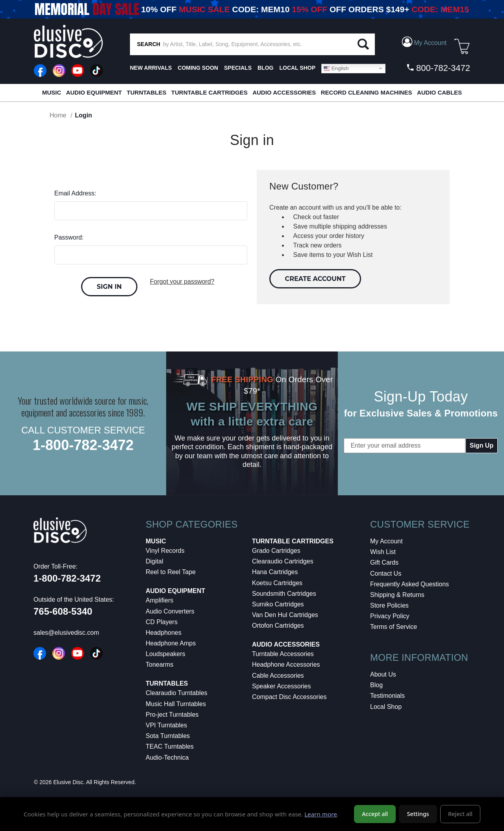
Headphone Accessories (286, 665)
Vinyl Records (165, 551)
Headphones (164, 633)
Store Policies (389, 605)
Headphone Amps (171, 643)
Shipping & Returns (397, 595)
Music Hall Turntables (176, 704)
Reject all (460, 814)
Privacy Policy (390, 616)
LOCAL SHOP (297, 68)
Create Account (315, 279)
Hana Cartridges (275, 572)
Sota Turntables (168, 736)
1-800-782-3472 (83, 445)
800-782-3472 (438, 68)
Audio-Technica (167, 758)
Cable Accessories (278, 676)
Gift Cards (384, 562)
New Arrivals (151, 68)
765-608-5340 (63, 611)
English (336, 68)
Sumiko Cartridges (278, 604)
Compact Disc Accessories (289, 697)
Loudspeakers (166, 654)
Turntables (147, 92)
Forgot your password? (182, 282)
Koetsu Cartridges (277, 583)
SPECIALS (238, 68)
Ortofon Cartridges (278, 626)
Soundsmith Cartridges (284, 594)
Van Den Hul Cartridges (285, 615)
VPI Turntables (166, 725)
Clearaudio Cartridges (283, 561)
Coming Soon (198, 68)
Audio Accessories (284, 92)
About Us (383, 674)
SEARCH (149, 44)
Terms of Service (394, 627)
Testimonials (387, 696)
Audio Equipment (94, 92)
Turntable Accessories (283, 654)
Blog (376, 685)
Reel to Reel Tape (171, 572)
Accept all (375, 814)
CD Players (162, 622)
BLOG (265, 68)
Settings (418, 814)
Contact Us (386, 574)
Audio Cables (439, 92)
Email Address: (75, 193)
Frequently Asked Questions (409, 584)
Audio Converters (170, 611)
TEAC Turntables (170, 746)
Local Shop (386, 707)
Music (52, 92)
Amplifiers (159, 600)
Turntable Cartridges (209, 92)
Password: (69, 237)
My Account (386, 541)
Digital (154, 561)
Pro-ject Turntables (172, 715)
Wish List (383, 552)
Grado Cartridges (276, 551)
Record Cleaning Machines (367, 92)
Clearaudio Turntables (177, 693)
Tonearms (159, 665)
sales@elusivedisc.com (66, 633)
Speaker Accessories (281, 686)
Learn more (321, 814)
